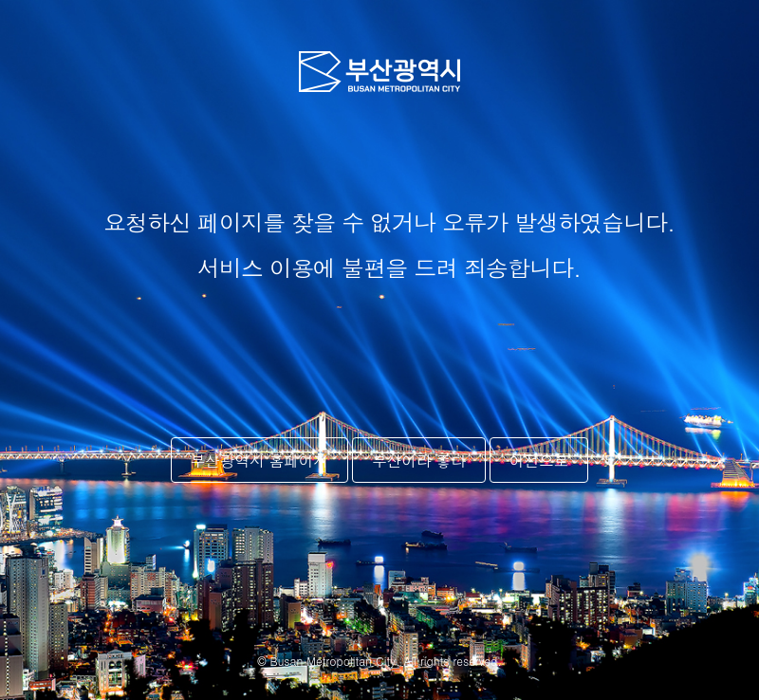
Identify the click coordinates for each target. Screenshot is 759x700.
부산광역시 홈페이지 (260, 460)
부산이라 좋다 (419, 460)
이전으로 (539, 460)
